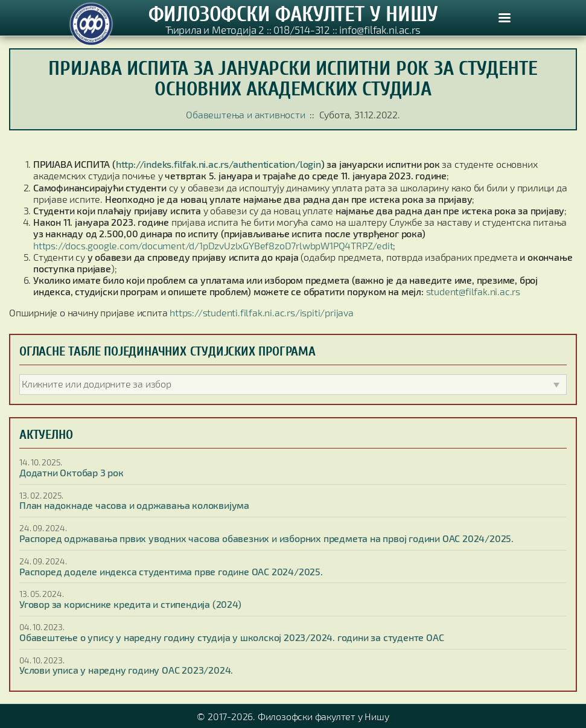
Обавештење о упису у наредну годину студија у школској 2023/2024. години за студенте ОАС (231, 637)
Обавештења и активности (245, 114)
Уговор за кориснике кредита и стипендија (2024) (130, 604)
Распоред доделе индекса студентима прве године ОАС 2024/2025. (171, 571)
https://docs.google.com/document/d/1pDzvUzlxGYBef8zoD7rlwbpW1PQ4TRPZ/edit (213, 245)
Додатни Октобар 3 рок (72, 472)
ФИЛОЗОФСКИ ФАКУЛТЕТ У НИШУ (293, 14)
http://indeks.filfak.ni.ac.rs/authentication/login (218, 164)
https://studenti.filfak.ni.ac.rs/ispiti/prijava (262, 312)
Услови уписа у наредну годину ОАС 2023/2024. (126, 670)
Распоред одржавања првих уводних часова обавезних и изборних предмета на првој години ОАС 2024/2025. (266, 538)
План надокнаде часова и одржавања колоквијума (134, 505)
